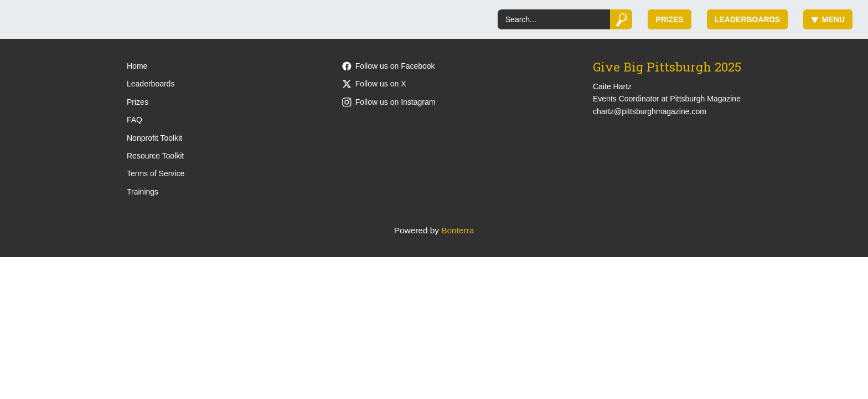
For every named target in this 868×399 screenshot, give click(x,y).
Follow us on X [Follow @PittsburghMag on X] (374, 84)
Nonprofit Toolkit (154, 138)
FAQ (135, 120)
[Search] (554, 19)
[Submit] (621, 19)
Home (137, 66)
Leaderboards (747, 19)
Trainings (143, 192)
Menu (828, 19)
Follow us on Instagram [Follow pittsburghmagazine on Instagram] (389, 102)
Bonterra (458, 230)
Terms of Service (156, 173)
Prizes (670, 19)
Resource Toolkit (155, 156)
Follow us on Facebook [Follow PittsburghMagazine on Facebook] (389, 66)
